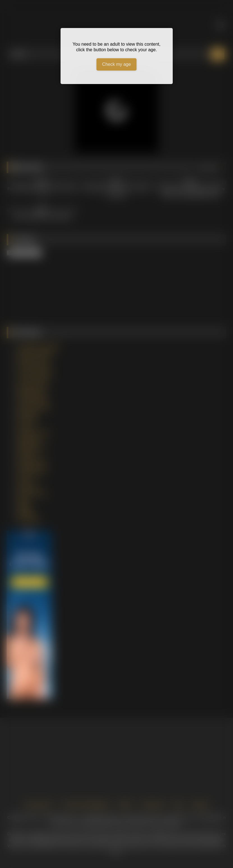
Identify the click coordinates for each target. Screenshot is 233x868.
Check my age (116, 64)
